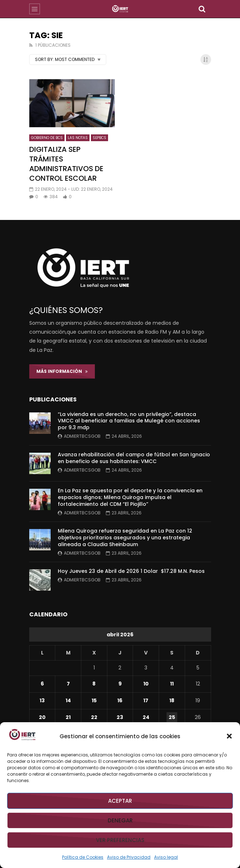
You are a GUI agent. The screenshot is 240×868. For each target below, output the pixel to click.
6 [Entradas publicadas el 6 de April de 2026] (42, 684)
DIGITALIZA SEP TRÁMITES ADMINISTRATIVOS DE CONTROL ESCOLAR (66, 164)
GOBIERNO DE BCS (47, 138)
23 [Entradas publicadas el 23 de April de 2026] (120, 717)
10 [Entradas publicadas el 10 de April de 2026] (146, 684)
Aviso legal (166, 857)
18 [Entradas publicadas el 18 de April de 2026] (172, 700)
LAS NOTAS (78, 138)
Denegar (120, 820)
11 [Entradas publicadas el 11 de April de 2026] (172, 684)
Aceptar (120, 801)
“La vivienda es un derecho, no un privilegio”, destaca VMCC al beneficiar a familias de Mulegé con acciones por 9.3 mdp (129, 421)
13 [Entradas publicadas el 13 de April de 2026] (42, 700)
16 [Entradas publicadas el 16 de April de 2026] (120, 700)
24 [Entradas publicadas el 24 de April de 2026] (146, 717)
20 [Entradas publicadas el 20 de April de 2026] (42, 717)
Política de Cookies (83, 857)
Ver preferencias (120, 840)
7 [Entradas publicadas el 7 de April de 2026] (68, 684)
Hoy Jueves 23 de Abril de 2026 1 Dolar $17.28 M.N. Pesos (131, 571)
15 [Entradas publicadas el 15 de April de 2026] (94, 700)
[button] (229, 736)
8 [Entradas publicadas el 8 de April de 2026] (94, 684)
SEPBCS (99, 138)
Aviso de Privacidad (129, 857)
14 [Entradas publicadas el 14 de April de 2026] (68, 700)
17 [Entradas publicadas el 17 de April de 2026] (146, 700)
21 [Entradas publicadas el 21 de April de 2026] (68, 717)
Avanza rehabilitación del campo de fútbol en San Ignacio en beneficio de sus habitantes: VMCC (134, 458)
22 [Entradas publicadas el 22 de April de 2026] (94, 717)
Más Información (62, 371)
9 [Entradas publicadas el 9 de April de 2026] (120, 684)
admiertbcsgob (82, 436)
